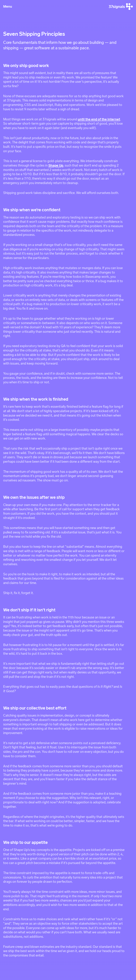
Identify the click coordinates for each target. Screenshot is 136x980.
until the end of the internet (99, 119)
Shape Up (56, 165)
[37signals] (121, 7)
